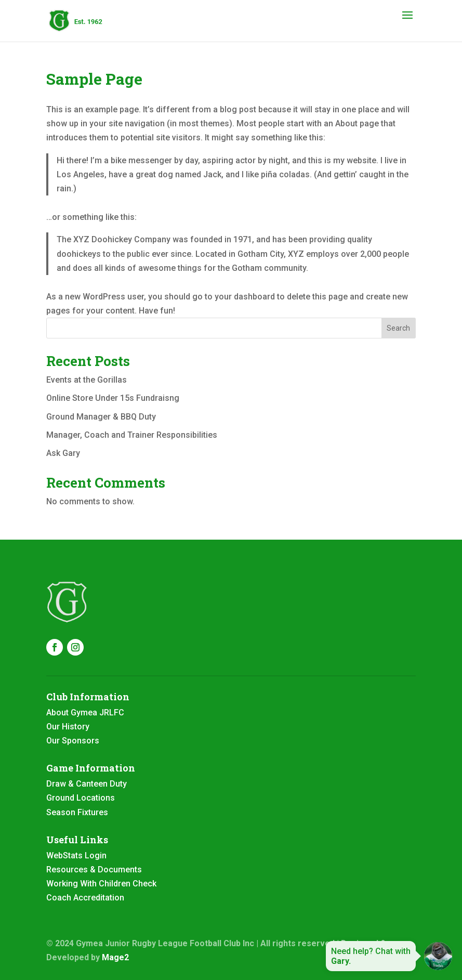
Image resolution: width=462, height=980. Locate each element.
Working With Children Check (101, 884)
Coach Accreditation (85, 898)
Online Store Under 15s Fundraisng (113, 398)
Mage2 (115, 957)
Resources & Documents (94, 870)
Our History (68, 727)
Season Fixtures (77, 812)
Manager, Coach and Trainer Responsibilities (132, 435)
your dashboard (245, 297)
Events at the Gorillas (87, 380)
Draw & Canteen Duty (87, 784)
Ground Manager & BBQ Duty (101, 417)
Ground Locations (81, 798)
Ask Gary (63, 453)
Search (398, 328)
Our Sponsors (73, 741)
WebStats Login (76, 855)
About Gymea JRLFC (85, 713)
